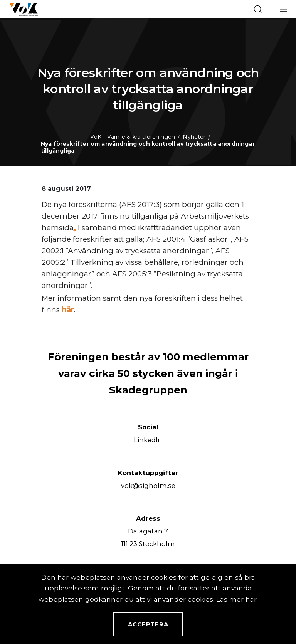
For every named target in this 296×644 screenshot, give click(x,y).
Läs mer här (236, 599)
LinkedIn (148, 440)
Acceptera (148, 624)
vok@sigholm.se (148, 486)
